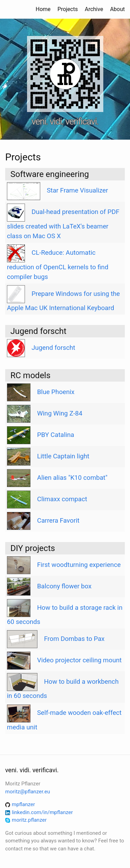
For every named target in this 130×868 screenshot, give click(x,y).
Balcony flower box (64, 586)
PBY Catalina (56, 435)
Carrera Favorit (58, 521)
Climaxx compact (62, 499)
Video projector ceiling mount (79, 660)
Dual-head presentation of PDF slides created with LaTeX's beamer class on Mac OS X (63, 224)
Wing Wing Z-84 (60, 413)
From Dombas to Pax (74, 639)
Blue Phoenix (56, 392)
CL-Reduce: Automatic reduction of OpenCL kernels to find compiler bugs (58, 265)
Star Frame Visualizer (77, 190)
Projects (68, 9)
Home (43, 9)
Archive (94, 9)
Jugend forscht (53, 348)
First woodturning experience (79, 565)
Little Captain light (63, 456)
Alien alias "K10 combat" (72, 478)
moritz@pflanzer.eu (28, 792)
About (117, 9)
